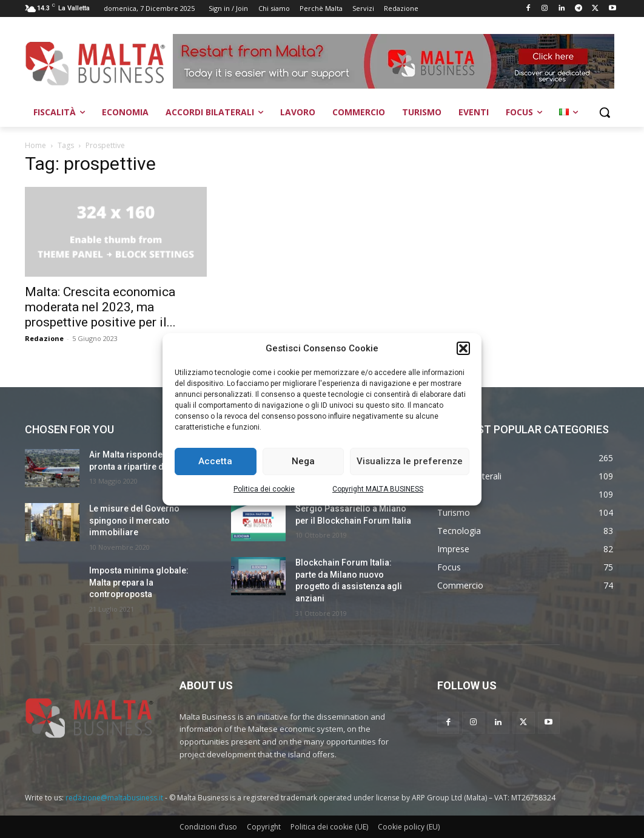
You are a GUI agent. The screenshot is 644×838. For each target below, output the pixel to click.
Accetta (215, 461)
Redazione (44, 338)
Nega (303, 461)
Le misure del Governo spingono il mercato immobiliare (134, 520)
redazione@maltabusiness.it (114, 798)
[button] (463, 348)
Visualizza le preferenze (410, 461)
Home (35, 145)
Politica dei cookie (264, 489)
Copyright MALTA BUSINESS (378, 489)
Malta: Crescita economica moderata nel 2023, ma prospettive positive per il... (100, 307)
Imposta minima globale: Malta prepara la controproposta (139, 582)
